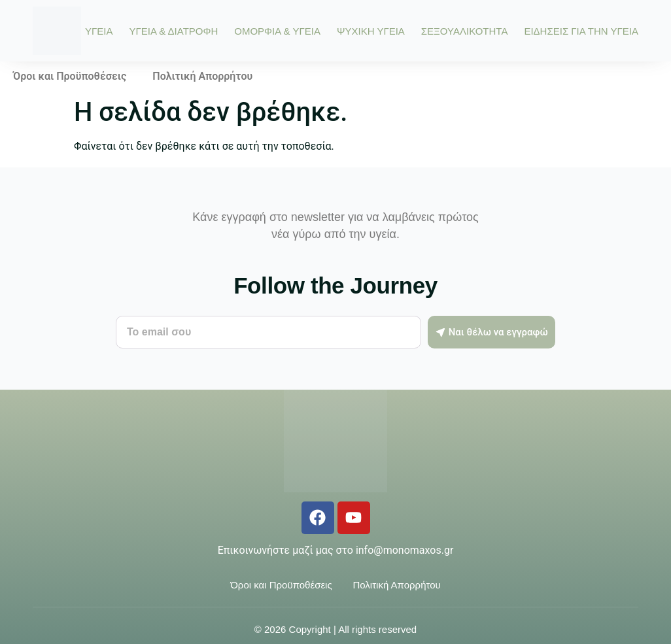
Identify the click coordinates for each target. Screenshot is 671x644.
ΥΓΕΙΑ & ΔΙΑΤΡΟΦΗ (173, 31)
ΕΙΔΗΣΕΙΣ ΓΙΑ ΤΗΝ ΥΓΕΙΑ (581, 31)
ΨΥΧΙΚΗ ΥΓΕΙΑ (371, 31)
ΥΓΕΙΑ (99, 31)
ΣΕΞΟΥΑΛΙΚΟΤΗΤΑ (465, 31)
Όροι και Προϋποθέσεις (70, 76)
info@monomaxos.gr (404, 550)
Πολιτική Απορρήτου (202, 76)
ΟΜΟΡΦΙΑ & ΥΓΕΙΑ (277, 31)
